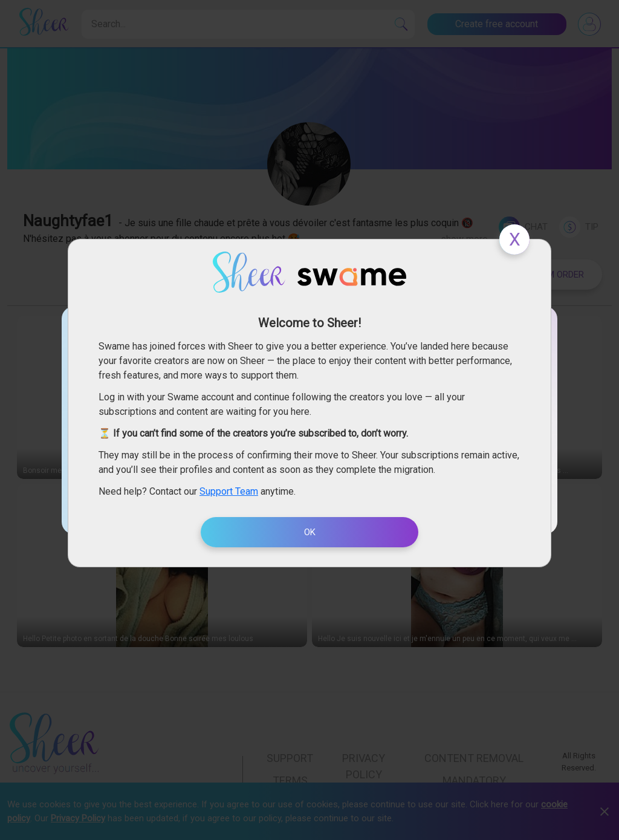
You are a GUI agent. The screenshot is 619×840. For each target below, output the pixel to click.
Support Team (229, 491)
